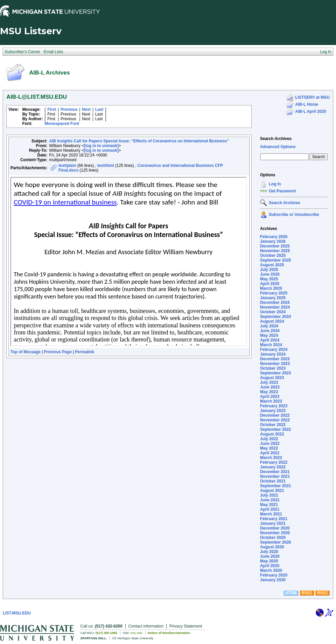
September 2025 (276, 260)
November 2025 (275, 251)
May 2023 (269, 392)
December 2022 (275, 415)
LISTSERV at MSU (312, 97)
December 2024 (275, 303)
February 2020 (274, 575)
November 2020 (275, 533)
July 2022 (269, 439)
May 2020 (269, 561)
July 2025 (269, 270)
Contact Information (146, 626)
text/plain (67, 166)
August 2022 (272, 434)
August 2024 (272, 321)
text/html (106, 166)
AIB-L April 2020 (311, 111)
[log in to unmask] (101, 146)
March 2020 (271, 570)
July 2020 (269, 552)
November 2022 (275, 420)
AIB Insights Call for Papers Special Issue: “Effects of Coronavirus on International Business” (139, 141)
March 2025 (271, 288)
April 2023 (270, 397)
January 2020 (273, 580)
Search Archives (276, 139)
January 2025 (273, 298)
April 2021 (270, 509)
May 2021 (269, 505)
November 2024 (275, 307)
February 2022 (274, 462)
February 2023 (274, 406)
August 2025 (272, 265)
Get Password (282, 191)
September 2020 (276, 542)
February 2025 (274, 293)
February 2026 (274, 237)
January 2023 (273, 411)
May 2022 (269, 448)
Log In (275, 184)
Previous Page (58, 352)
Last (99, 109)
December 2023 (275, 359)
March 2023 (271, 401)
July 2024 (269, 326)
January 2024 (273, 354)
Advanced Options (278, 147)
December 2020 (275, 528)
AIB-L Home (307, 104)
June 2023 (270, 387)
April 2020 (270, 566)
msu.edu (136, 633)
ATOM (291, 593)
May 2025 (269, 279)
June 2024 (270, 331)
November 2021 (275, 476)
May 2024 (269, 335)
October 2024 (273, 312)
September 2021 (276, 486)
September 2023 (276, 373)
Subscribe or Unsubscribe (294, 215)
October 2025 (273, 256)
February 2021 (274, 519)
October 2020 (273, 538)
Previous (69, 109)
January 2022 (273, 467)
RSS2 (322, 593)
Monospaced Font (62, 124)
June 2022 (270, 444)
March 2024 (271, 345)
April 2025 (270, 284)
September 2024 (276, 317)
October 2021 (273, 481)
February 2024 (274, 350)
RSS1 (307, 593)
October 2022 (273, 425)
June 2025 (270, 274)
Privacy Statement (186, 626)
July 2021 (269, 495)
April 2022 (270, 453)
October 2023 (273, 368)
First (52, 109)
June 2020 (270, 556)
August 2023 (272, 378)
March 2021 (271, 514)
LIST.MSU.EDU (17, 613)
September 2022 (276, 429)
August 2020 (272, 547)
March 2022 (271, 458)
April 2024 (270, 340)
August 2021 (272, 491)
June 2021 (270, 500)
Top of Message (26, 352)
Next (86, 109)
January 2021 (273, 523)
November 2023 (275, 364)
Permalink (85, 352)
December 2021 (275, 472)
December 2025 (275, 246)
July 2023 (269, 382)
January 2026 (273, 241)
